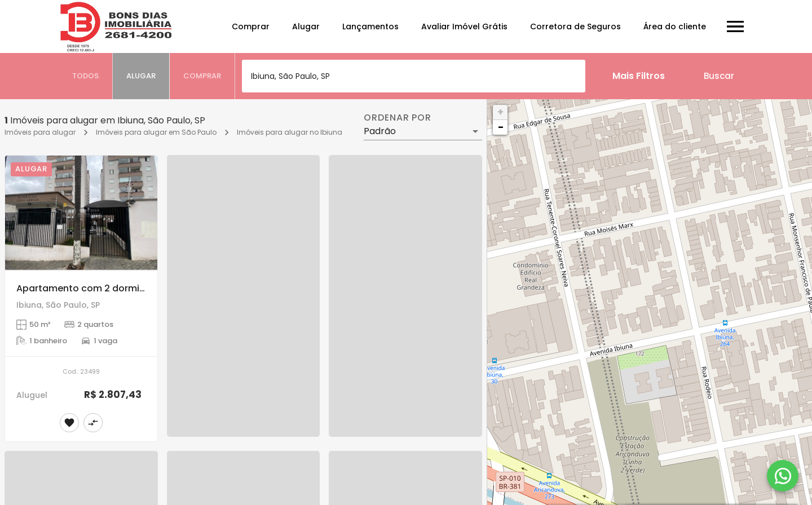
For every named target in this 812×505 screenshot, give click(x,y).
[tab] (86, 76)
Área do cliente (675, 26)
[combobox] (414, 76)
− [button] (501, 127)
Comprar (251, 26)
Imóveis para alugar (40, 132)
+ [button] (500, 112)
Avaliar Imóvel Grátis (464, 26)
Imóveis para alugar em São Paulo (156, 132)
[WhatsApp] (783, 476)
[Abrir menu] (735, 26)
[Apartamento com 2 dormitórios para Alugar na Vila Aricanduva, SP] (81, 213)
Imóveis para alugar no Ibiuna (290, 132)
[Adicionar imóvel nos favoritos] (69, 423)
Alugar (306, 26)
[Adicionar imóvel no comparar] (93, 423)
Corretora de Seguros (575, 26)
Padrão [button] (380, 131)
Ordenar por (398, 118)
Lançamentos (370, 26)
